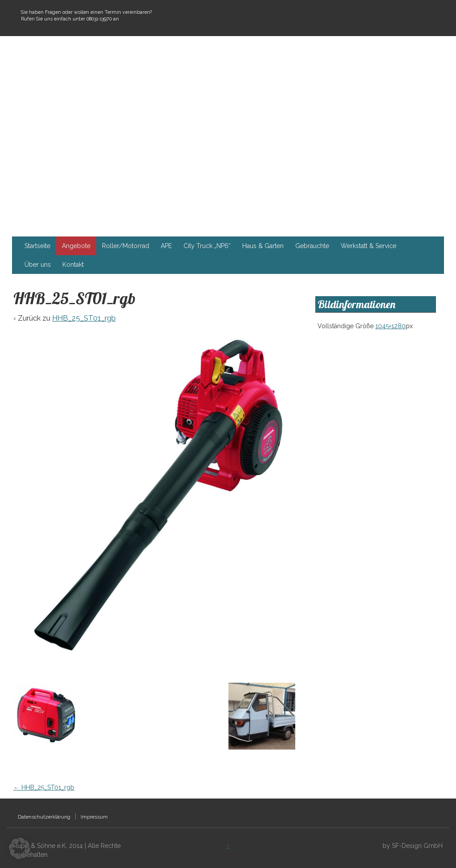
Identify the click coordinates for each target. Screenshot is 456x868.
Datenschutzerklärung (44, 817)
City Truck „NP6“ (207, 246)
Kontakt (73, 265)
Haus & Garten (263, 246)
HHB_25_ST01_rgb (84, 318)
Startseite (37, 246)
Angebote (76, 246)
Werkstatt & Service (368, 246)
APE (166, 246)
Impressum (94, 817)
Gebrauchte (312, 246)
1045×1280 (391, 326)
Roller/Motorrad (126, 246)
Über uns (38, 265)
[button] (20, 848)
